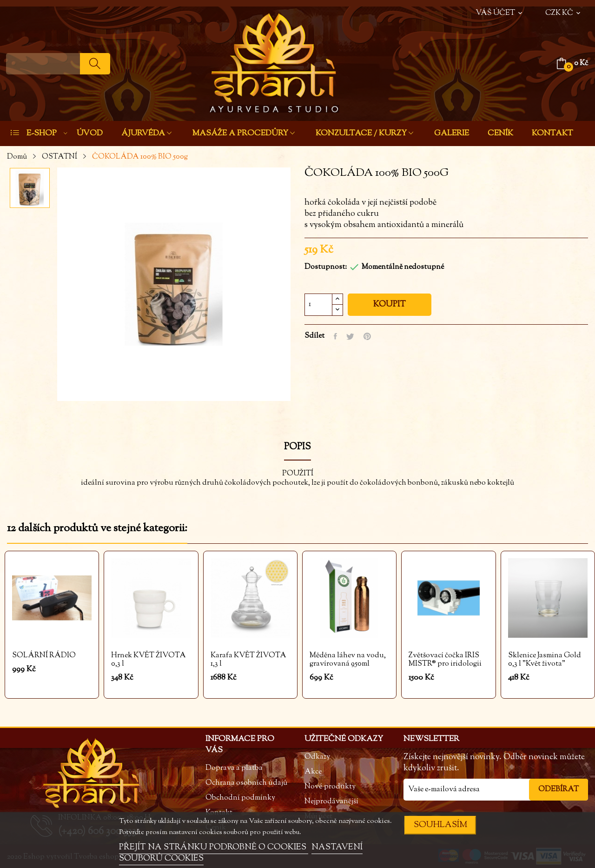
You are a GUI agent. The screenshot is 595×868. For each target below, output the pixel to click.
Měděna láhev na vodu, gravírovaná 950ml (348, 660)
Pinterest (367, 336)
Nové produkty (330, 787)
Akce (313, 772)
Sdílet (335, 336)
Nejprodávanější (331, 802)
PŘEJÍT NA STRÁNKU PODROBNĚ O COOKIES (214, 848)
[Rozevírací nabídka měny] (564, 8)
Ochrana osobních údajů (246, 783)
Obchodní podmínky (240, 798)
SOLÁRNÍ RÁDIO (44, 656)
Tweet (350, 336)
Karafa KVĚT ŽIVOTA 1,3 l (248, 660)
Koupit (390, 305)
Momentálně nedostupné (403, 267)
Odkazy (317, 757)
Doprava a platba (234, 768)
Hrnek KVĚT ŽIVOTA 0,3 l (149, 660)
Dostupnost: (326, 267)
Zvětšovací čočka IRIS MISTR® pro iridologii (445, 660)
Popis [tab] (297, 448)
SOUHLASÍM (440, 825)
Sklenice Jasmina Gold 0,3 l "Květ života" (545, 660)
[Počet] (318, 305)
